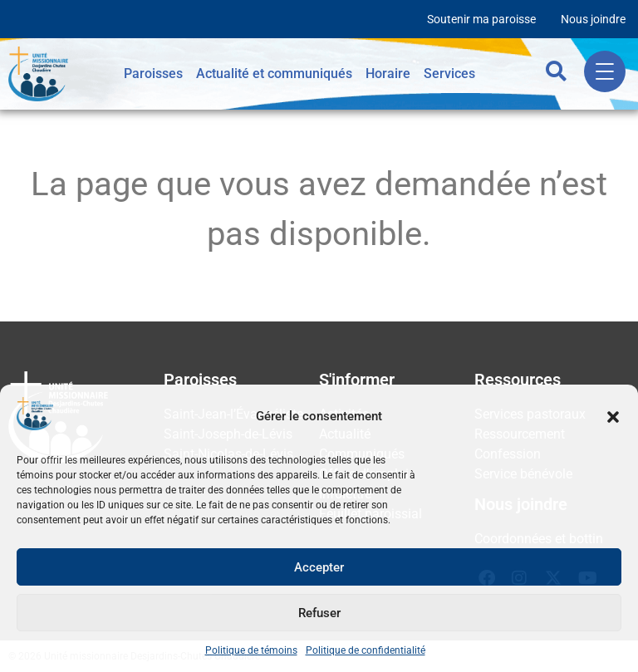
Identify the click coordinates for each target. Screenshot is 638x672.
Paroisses (153, 74)
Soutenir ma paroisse (481, 19)
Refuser (319, 613)
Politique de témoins (251, 650)
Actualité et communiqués (274, 74)
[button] (613, 417)
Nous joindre (593, 19)
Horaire (388, 74)
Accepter (319, 567)
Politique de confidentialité (366, 650)
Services (449, 74)
